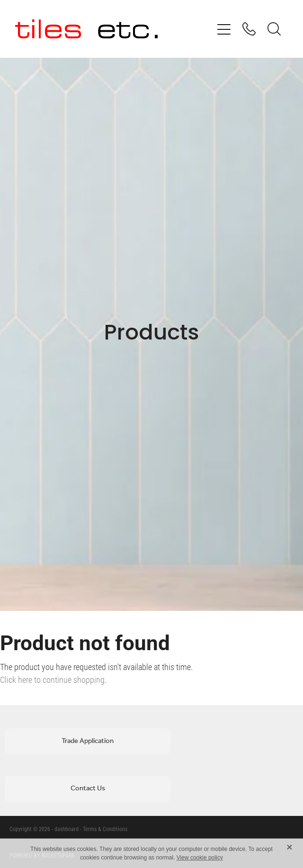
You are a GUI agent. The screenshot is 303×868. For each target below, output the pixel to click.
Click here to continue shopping (52, 680)
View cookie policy (200, 858)
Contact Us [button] (88, 788)
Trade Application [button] (88, 741)
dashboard (67, 829)
